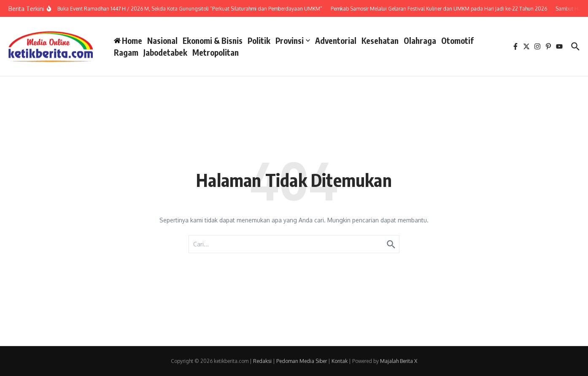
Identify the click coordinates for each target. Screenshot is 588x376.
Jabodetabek (165, 52)
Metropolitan (216, 52)
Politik (259, 41)
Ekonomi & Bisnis (213, 41)
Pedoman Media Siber (302, 361)
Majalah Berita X (399, 361)
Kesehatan (380, 41)
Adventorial (336, 41)
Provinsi (293, 41)
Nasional (162, 41)
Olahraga (420, 41)
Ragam (126, 52)
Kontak (340, 361)
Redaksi (262, 361)
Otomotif (457, 41)
